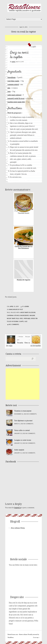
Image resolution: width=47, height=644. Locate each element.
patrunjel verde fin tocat (16, 98)
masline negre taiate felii (16, 102)
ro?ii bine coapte (18, 322)
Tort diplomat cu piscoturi (23, 421)
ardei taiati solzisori (14, 95)
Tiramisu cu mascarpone (23, 411)
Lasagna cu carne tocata (23, 440)
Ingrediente (12, 77)
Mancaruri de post (16, 310)
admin (14, 62)
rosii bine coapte (13, 81)
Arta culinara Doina (18, 528)
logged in (18, 508)
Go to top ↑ (36, 637)
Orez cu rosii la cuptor (24, 32)
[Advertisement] (26, 38)
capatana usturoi (13, 84)
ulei (9, 88)
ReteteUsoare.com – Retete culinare (24, 8)
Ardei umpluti (19, 450)
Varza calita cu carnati (22, 430)
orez (9, 91)
